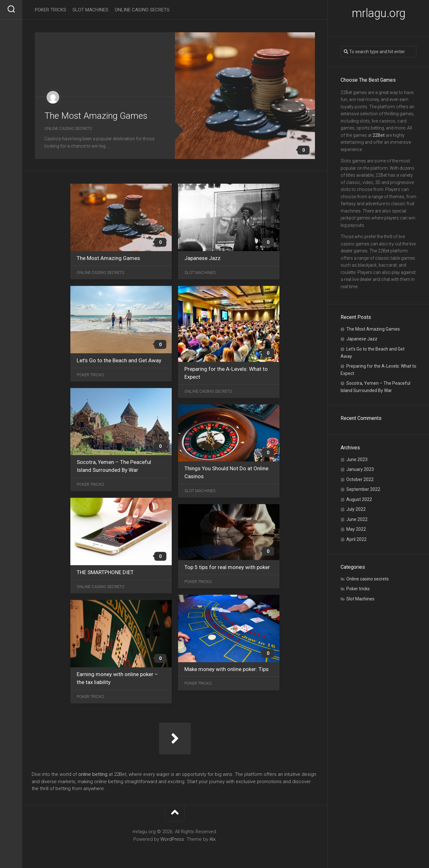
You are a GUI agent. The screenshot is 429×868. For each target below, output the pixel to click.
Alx (212, 839)
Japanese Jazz (362, 339)
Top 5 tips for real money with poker (227, 567)
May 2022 (356, 529)
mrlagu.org (379, 13)
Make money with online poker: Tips (227, 669)
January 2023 (360, 469)
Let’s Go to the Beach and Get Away (119, 360)
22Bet (379, 135)
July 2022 (356, 509)
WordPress (172, 839)
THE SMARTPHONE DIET (105, 572)
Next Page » (175, 738)
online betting (93, 774)
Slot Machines (360, 599)
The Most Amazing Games (373, 329)
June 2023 (357, 459)
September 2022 (363, 489)
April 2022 (356, 539)
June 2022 (357, 519)
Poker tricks (358, 589)
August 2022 (359, 499)
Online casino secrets (368, 579)
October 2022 (360, 479)
